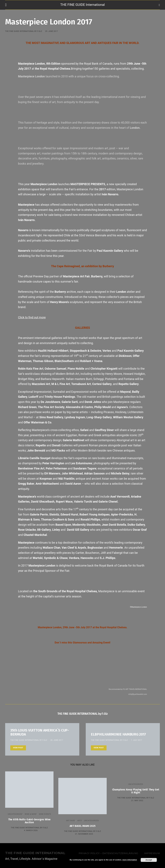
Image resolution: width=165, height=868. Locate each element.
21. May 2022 (137, 801)
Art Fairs (70, 821)
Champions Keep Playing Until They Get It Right (136, 791)
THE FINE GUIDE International (82, 5)
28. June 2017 (57, 740)
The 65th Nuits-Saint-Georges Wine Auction (29, 821)
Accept (149, 860)
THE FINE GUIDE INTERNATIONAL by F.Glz (24, 31)
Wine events (45, 814)
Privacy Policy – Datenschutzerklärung (108, 853)
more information (130, 860)
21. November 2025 (84, 834)
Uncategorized (15, 814)
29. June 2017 (51, 31)
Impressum (152, 853)
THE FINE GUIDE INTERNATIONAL (35, 853)
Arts (80, 821)
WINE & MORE (31, 814)
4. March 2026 (31, 830)
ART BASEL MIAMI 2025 (83, 826)
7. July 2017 (136, 740)
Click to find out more (32, 317)
